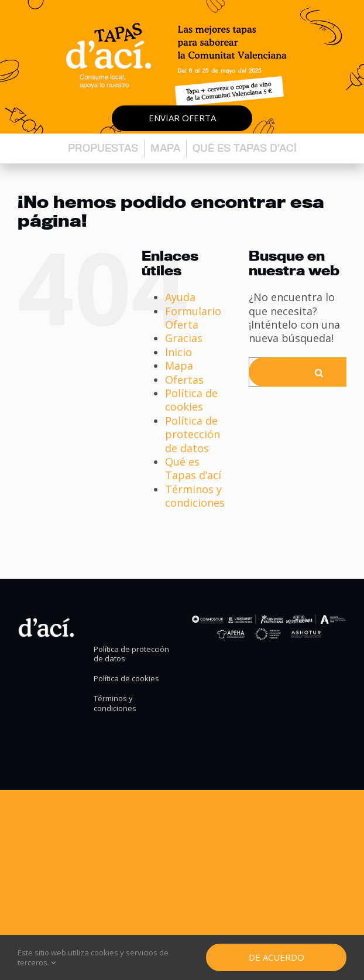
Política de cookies (191, 400)
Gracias (184, 338)
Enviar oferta (182, 118)
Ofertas (184, 380)
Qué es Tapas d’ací (245, 148)
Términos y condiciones (195, 496)
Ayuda (180, 297)
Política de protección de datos (193, 434)
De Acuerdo (277, 957)
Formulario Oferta (193, 318)
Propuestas (103, 148)
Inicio (178, 352)
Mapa (165, 148)
